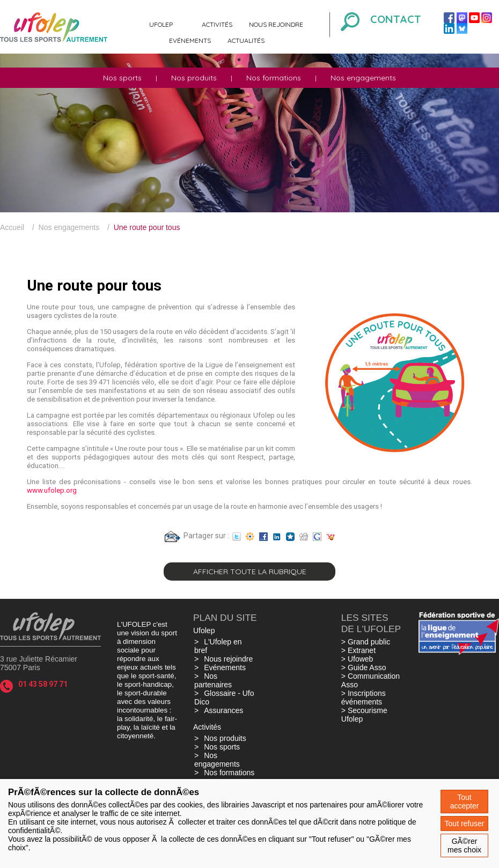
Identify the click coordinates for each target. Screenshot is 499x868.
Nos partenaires (213, 680)
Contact (396, 19)
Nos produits (194, 78)
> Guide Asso (364, 667)
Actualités (246, 40)
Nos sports (122, 78)
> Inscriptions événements (364, 698)
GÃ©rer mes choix (464, 845)
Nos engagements (363, 78)
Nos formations (274, 78)
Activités (217, 24)
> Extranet (358, 650)
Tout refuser (465, 824)
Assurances (223, 710)
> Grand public (366, 642)
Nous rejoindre (276, 24)
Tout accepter (465, 802)
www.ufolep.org (52, 490)
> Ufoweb (357, 659)
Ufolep (161, 24)
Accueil (12, 227)
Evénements (190, 40)
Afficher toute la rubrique (250, 572)
